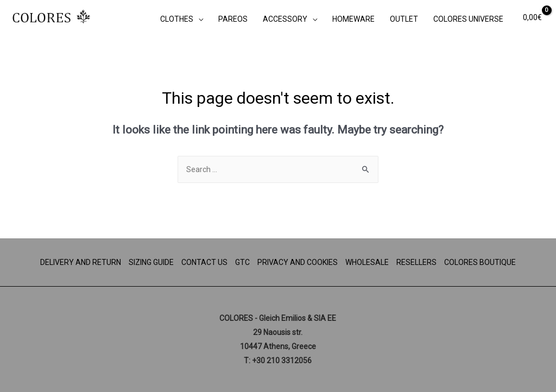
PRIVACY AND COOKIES (298, 262)
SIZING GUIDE (151, 262)
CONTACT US (204, 262)
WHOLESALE (367, 262)
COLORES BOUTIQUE (480, 262)
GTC (242, 262)
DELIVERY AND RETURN (81, 262)
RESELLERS (416, 262)
